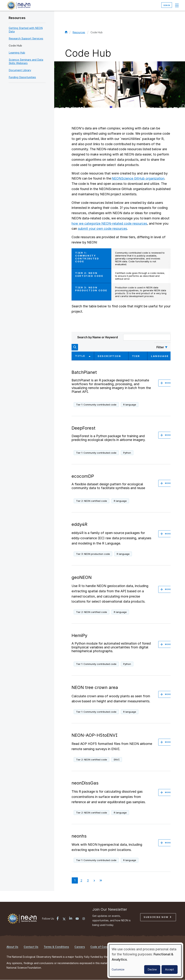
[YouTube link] (77, 919)
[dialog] (145, 960)
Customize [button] (118, 969)
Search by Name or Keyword (98, 337)
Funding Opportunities (22, 77)
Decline (152, 969)
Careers (80, 947)
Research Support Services (26, 38)
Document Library (20, 70)
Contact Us (31, 947)
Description (109, 356)
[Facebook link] (58, 919)
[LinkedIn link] (71, 919)
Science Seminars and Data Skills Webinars (26, 61)
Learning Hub (17, 53)
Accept (170, 969)
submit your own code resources (102, 229)
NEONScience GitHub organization (138, 178)
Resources (17, 18)
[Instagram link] (84, 919)
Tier (136, 356)
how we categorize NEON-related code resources (109, 223)
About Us (12, 947)
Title (83, 356)
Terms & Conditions (56, 947)
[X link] (64, 919)
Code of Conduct (102, 947)
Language (160, 356)
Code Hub (15, 46)
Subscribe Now (157, 917)
